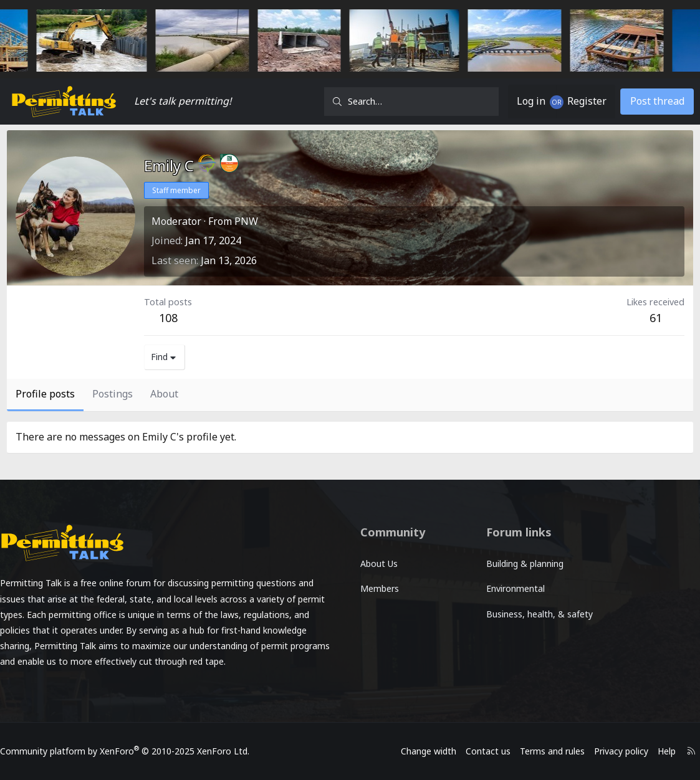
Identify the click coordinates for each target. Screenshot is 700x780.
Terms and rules (542, 751)
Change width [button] (419, 751)
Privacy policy (611, 751)
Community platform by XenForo (135, 751)
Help (657, 751)
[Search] (411, 102)
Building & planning (521, 564)
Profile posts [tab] (45, 394)
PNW (246, 221)
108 (168, 318)
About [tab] (164, 394)
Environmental (512, 588)
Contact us (478, 751)
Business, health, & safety (522, 621)
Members (380, 588)
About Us (379, 564)
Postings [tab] (113, 394)
